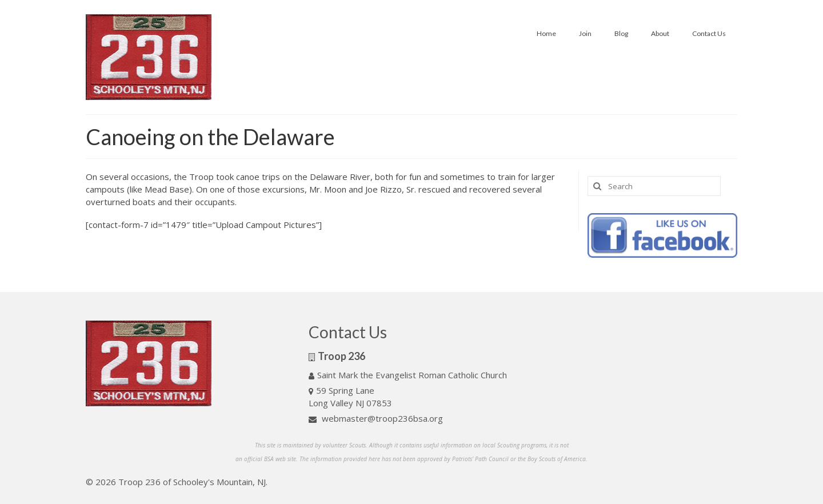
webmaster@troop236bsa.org (376, 418)
